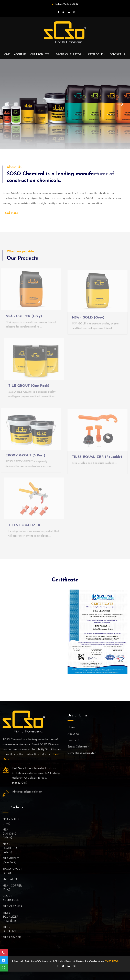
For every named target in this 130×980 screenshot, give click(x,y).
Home (6, 54)
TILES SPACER (12, 938)
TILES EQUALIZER (26, 525)
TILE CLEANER (12, 907)
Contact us (117, 54)
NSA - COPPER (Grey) (22, 316)
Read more (10, 213)
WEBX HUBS (112, 961)
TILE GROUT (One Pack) (30, 386)
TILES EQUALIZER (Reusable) (97, 458)
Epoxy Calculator (78, 747)
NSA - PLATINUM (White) (10, 848)
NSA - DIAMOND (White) (9, 834)
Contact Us (75, 740)
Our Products (40, 54)
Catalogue (95, 54)
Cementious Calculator (82, 753)
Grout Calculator (69, 54)
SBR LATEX (10, 879)
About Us (20, 54)
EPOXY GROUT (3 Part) (24, 456)
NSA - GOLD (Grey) (88, 319)
